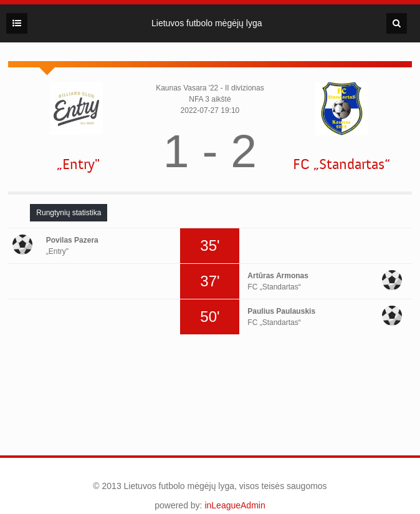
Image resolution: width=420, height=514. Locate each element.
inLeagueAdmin (235, 505)
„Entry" (78, 164)
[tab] (69, 213)
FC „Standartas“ (341, 164)
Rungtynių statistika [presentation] (69, 213)
